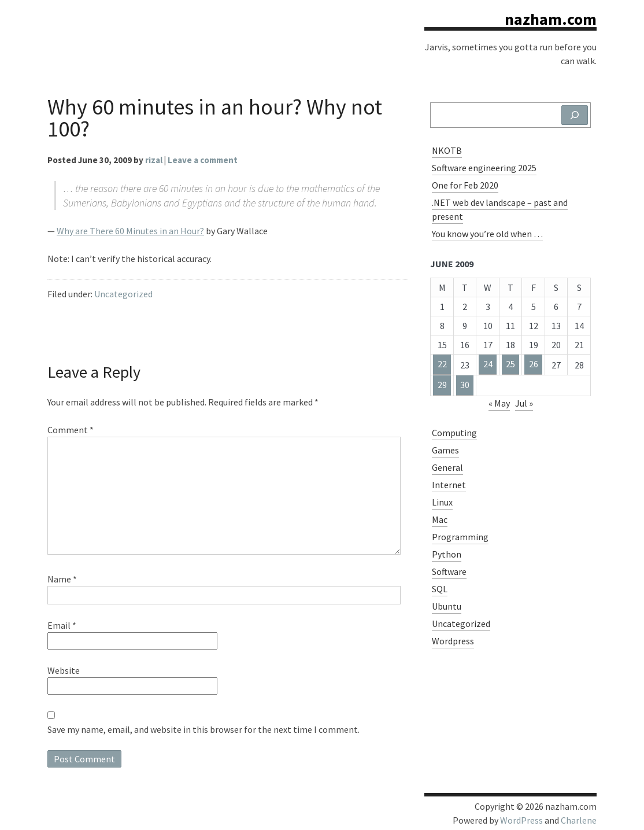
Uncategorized (123, 294)
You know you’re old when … (487, 234)
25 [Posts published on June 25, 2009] (510, 364)
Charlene (579, 820)
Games (445, 450)
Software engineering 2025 (484, 168)
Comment (71, 430)
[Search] (575, 115)
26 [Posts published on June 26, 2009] (534, 364)
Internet (449, 485)
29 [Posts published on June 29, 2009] (442, 385)
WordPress (521, 820)
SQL (440, 589)
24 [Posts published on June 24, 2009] (488, 364)
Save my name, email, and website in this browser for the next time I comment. (203, 729)
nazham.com (551, 19)
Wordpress (453, 641)
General (447, 467)
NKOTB (447, 150)
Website (64, 670)
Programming (460, 537)
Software (449, 571)
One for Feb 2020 (465, 185)
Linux (442, 502)
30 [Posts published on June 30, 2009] (465, 385)
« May (499, 403)
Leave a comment (203, 160)
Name (62, 579)
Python (447, 554)
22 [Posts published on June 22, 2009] (442, 364)
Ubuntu (447, 606)
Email (62, 625)
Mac (440, 519)
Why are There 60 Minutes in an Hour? (130, 231)
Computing (454, 433)
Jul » (524, 403)
